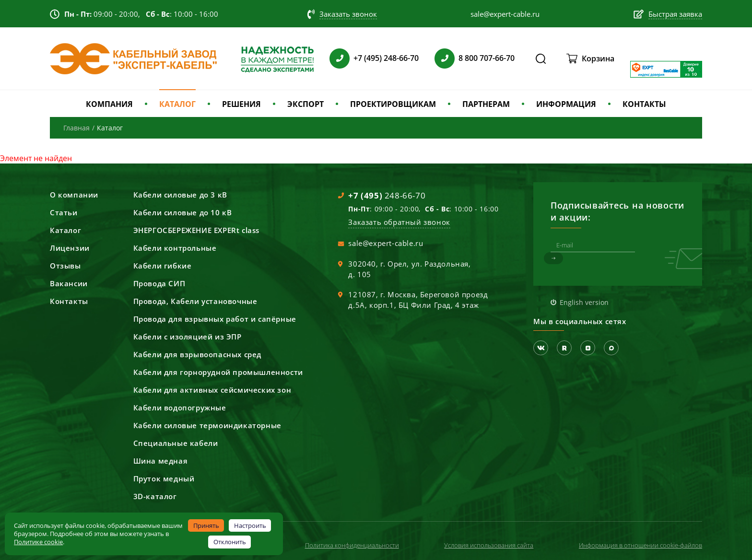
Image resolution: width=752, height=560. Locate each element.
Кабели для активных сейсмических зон (212, 390)
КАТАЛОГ (177, 104)
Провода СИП (159, 283)
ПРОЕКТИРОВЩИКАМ (393, 104)
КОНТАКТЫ (644, 104)
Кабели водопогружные (180, 408)
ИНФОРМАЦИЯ (566, 104)
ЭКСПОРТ (305, 104)
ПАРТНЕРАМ (486, 104)
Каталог (65, 230)
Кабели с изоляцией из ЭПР (188, 337)
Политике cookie (38, 542)
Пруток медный (164, 478)
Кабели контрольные (175, 248)
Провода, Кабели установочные (195, 301)
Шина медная (161, 461)
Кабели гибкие (163, 266)
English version (584, 302)
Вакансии (69, 283)
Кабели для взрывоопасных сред (197, 354)
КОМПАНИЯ (109, 104)
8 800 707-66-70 (487, 58)
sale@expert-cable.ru (386, 243)
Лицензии (70, 248)
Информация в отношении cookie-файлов (640, 545)
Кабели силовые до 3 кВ (180, 195)
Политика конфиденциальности (352, 545)
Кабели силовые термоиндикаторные (207, 425)
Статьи (64, 212)
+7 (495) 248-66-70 (386, 58)
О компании (74, 195)
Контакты (69, 301)
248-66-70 (387, 195)
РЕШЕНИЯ (241, 104)
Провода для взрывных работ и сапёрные (215, 319)
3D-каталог (155, 496)
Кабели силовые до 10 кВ (183, 212)
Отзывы (65, 266)
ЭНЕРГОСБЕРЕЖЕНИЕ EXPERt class (196, 230)
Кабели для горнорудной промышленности (218, 372)
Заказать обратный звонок (399, 222)
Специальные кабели (176, 443)
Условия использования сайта (489, 545)
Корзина (598, 58)
